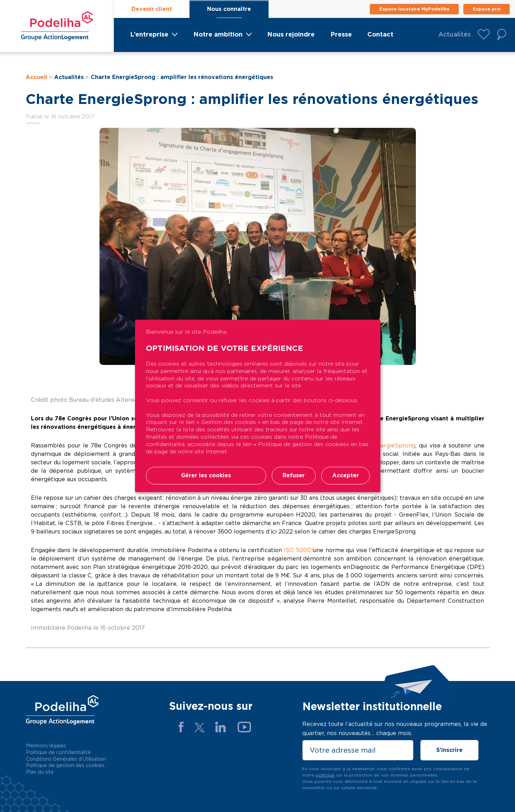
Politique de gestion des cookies (65, 765)
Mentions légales (46, 746)
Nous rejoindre (291, 34)
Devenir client (152, 9)
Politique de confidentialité (58, 752)
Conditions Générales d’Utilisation (66, 759)
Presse (341, 34)
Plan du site (40, 772)
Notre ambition (218, 34)
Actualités (455, 34)
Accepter (346, 476)
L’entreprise (149, 34)
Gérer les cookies (206, 476)
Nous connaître (229, 9)
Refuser (294, 476)
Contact (380, 34)
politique (325, 775)
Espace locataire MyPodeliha (414, 9)
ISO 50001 (298, 550)
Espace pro (487, 9)
